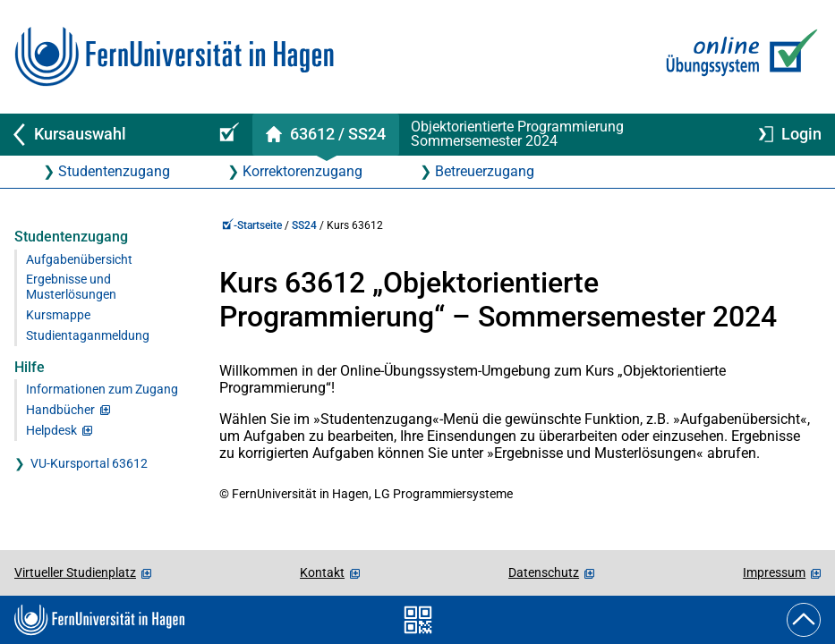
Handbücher (60, 410)
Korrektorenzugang (302, 171)
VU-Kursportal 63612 (89, 464)
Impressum (774, 572)
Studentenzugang (114, 171)
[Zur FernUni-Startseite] (174, 57)
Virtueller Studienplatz (75, 572)
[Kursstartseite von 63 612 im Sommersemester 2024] (325, 135)
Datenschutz (544, 572)
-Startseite (252, 225)
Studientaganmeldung (88, 336)
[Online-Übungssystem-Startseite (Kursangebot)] (226, 135)
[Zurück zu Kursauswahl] (100, 135)
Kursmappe (58, 315)
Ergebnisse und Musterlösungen (71, 287)
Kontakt (322, 572)
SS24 (304, 225)
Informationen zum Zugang (102, 390)
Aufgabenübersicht (79, 260)
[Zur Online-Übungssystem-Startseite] (738, 57)
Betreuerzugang (485, 171)
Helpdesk (51, 431)
